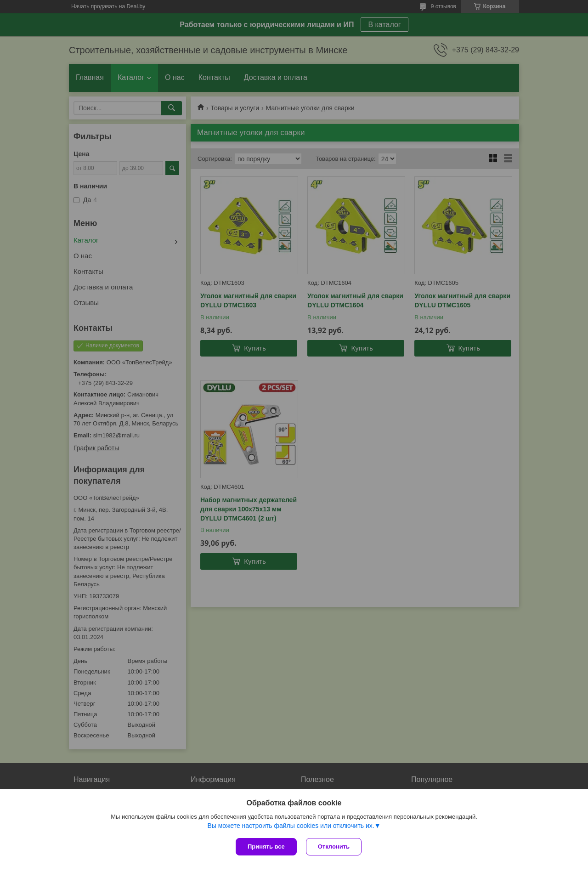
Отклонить (334, 847)
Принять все (266, 847)
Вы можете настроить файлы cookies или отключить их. (291, 826)
